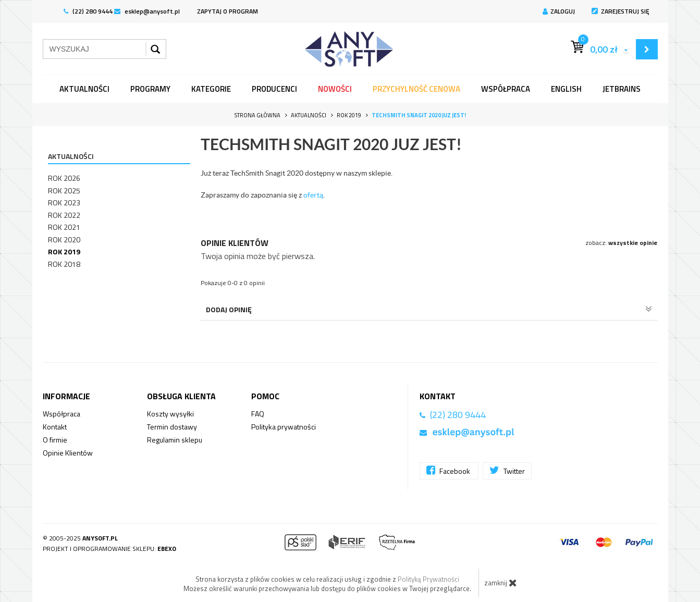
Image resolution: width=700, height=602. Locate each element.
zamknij (501, 583)
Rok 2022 (64, 215)
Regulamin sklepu (175, 440)
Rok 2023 (64, 202)
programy (150, 89)
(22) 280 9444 (88, 11)
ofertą (313, 195)
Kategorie (211, 89)
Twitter (507, 470)
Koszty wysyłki (170, 414)
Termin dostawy (172, 427)
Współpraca (506, 89)
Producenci (274, 89)
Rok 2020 (64, 239)
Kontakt (55, 427)
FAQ (258, 414)
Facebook (449, 470)
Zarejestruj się (621, 11)
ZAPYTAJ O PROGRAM (228, 11)
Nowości (335, 89)
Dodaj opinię (429, 309)
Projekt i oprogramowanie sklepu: (109, 549)
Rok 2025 (64, 191)
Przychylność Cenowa (416, 89)
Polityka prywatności (284, 427)
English (566, 89)
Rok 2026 (64, 178)
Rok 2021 (64, 227)
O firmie (55, 440)
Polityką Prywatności (428, 579)
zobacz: (621, 243)
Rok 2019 (64, 251)
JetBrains (622, 89)
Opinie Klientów (68, 453)
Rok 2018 (64, 264)
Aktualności (84, 89)
